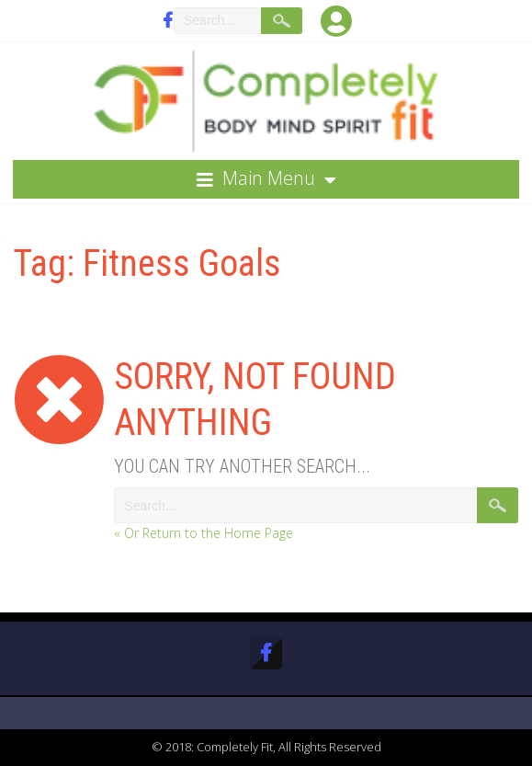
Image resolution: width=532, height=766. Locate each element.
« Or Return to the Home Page (204, 533)
